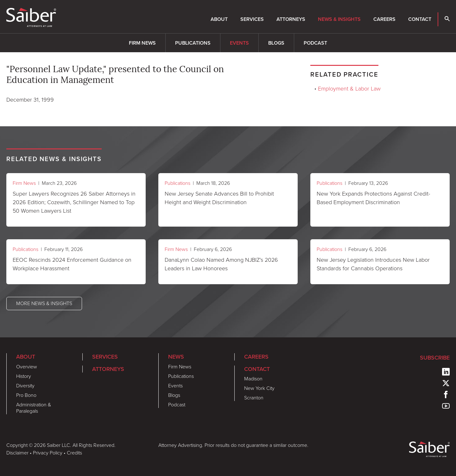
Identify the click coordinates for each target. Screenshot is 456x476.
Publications (193, 43)
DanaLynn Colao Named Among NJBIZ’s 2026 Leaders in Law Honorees (221, 264)
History (24, 376)
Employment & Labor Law (349, 89)
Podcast (315, 43)
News (176, 357)
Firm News (142, 43)
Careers (384, 19)
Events (239, 43)
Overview (27, 367)
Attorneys (291, 19)
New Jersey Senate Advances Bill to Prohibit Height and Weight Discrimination (219, 198)
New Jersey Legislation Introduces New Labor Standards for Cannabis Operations (373, 264)
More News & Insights (44, 303)
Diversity (25, 386)
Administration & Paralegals (34, 408)
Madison (253, 379)
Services (252, 19)
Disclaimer (17, 453)
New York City (259, 388)
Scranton (254, 398)
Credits (74, 453)
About (219, 19)
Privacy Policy (48, 453)
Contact (420, 19)
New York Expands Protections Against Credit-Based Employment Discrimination (373, 198)
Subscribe (435, 357)
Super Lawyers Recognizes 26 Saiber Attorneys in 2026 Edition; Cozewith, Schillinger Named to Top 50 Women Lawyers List (74, 202)
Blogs (276, 43)
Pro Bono (26, 395)
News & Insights (339, 19)
